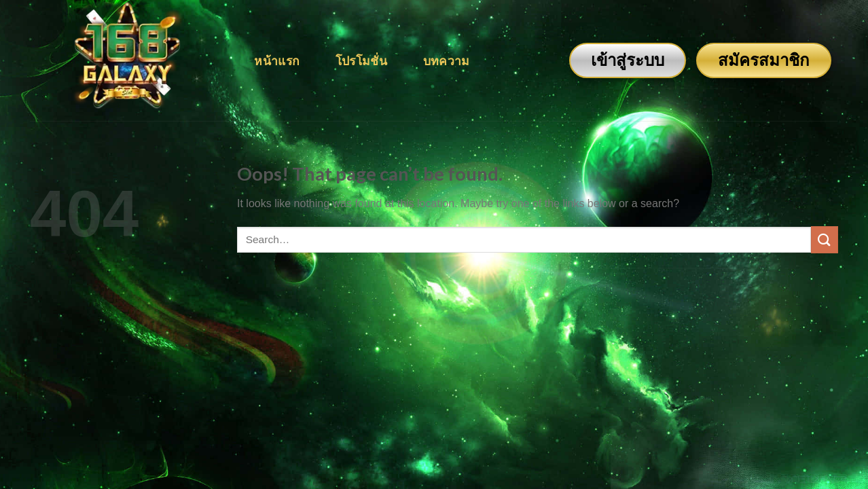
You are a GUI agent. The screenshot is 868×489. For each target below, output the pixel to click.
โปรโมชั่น (361, 61)
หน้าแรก (277, 61)
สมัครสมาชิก (764, 60)
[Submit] (825, 239)
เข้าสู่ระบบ (628, 60)
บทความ (447, 61)
